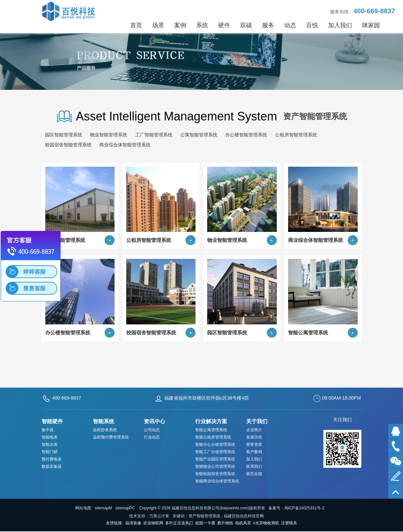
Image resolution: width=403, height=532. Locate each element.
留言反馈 (254, 474)
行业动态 (152, 437)
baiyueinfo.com (234, 508)
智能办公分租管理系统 (215, 444)
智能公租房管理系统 (213, 437)
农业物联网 (153, 523)
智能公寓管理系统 (211, 430)
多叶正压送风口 (179, 523)
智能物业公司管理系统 (215, 466)
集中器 (48, 430)
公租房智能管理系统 (296, 135)
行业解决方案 (211, 421)
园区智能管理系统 (64, 135)
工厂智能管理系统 (154, 135)
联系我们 (254, 466)
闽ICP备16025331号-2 (304, 508)
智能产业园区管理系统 (215, 459)
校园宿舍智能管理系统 (68, 145)
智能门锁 (50, 452)
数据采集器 (52, 466)
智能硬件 (52, 421)
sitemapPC (125, 508)
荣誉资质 (254, 444)
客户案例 (254, 452)
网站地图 (83, 508)
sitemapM (103, 508)
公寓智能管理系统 (199, 135)
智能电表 (50, 437)
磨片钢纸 (225, 523)
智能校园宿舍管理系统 (215, 474)
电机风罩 (243, 523)
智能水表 (50, 444)
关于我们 (257, 421)
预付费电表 (52, 459)
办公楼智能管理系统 (246, 135)
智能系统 (104, 421)
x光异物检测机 (266, 523)
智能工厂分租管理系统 (215, 452)
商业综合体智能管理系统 (125, 145)
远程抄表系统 (105, 430)
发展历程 (254, 437)
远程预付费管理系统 (111, 437)
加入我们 (254, 459)
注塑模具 (289, 523)
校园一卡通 (205, 523)
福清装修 (133, 523)
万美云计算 (159, 516)
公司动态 (152, 430)
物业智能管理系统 (109, 135)
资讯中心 (155, 421)
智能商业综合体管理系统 (217, 481)
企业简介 (254, 430)
